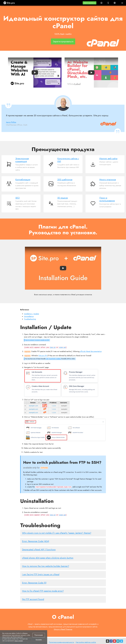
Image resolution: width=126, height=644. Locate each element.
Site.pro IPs (43, 356)
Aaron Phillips (11, 122)
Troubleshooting (30, 319)
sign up (62, 348)
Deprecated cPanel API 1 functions (39, 549)
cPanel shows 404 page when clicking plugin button (48, 558)
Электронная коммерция (22, 160)
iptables (58, 359)
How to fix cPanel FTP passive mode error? (43, 591)
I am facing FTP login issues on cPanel (41, 574)
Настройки (39, 640)
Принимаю (39, 635)
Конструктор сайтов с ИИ (68, 160)
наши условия (19, 641)
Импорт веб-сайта (108, 158)
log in (53, 348)
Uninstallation (29, 316)
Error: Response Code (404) (36, 541)
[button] (90, 3)
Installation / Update (31, 314)
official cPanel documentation (91, 351)
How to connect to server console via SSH (37, 340)
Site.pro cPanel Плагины (63, 629)
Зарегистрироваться (63, 41)
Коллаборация (23, 179)
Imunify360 (52, 359)
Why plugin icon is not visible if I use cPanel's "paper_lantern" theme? (57, 533)
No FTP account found (33, 599)
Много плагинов (108, 179)
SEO (18, 198)
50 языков (63, 198)
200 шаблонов (65, 179)
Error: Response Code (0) (34, 583)
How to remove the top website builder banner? (46, 566)
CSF (47, 359)
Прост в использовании (107, 199)
